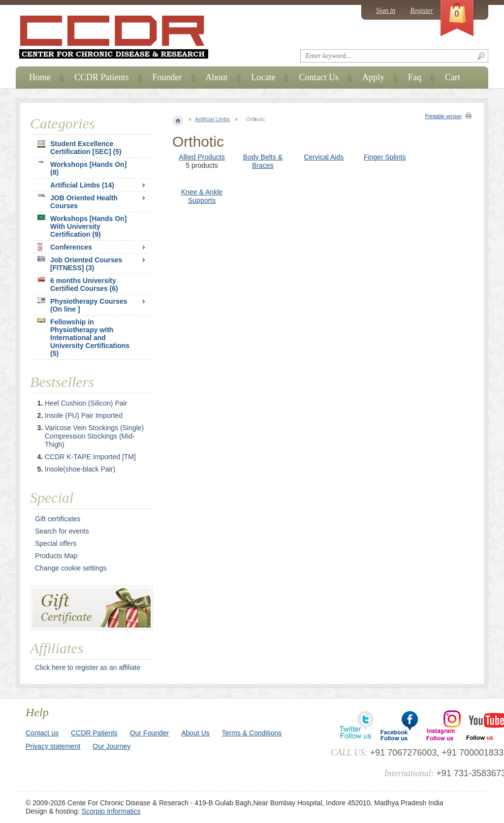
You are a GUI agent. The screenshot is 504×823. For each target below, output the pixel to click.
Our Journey (111, 746)
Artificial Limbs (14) (82, 185)
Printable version (443, 116)
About (217, 77)
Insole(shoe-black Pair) (80, 469)
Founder (167, 77)
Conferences (65, 247)
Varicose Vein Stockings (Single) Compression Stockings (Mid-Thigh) (94, 436)
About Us (195, 733)
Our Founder (149, 733)
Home (40, 77)
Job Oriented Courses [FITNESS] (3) (80, 264)
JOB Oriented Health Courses (78, 202)
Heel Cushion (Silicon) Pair (86, 403)
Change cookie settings (71, 568)
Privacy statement (53, 746)
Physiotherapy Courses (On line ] (82, 305)
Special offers (56, 543)
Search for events (62, 531)
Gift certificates (58, 519)
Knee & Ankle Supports (202, 196)
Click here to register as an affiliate (88, 667)
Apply (373, 77)
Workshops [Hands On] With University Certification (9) (82, 226)
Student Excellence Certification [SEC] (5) (79, 148)
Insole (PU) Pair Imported (84, 415)
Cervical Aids (324, 157)
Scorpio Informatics (111, 811)
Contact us (42, 733)
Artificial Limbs (212, 119)
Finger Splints (385, 157)
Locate (264, 77)
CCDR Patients (102, 77)
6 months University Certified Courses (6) (78, 285)
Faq (415, 77)
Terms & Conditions (252, 733)
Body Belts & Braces (263, 161)
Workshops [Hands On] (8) (82, 168)
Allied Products (202, 157)
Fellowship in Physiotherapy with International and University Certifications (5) (83, 338)
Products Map (56, 556)
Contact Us (319, 77)
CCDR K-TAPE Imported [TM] (90, 457)
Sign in (386, 11)
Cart (453, 77)
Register (422, 11)
